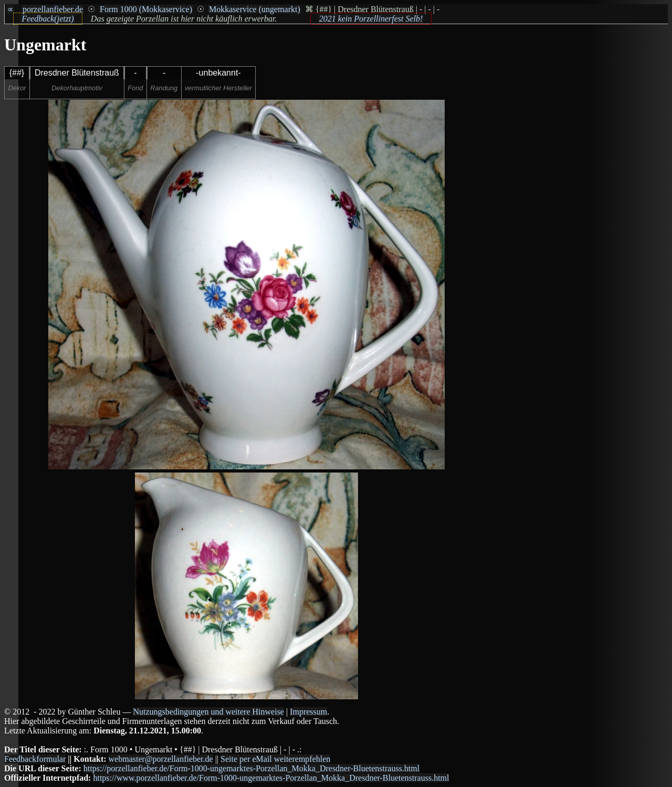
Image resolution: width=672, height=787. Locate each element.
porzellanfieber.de (53, 9)
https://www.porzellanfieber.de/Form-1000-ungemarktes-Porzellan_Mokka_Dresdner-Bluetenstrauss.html (271, 778)
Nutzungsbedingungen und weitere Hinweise (208, 712)
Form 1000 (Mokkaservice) (146, 9)
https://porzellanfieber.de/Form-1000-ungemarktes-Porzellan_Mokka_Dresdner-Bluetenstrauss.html (251, 768)
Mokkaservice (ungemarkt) (255, 9)
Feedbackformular (35, 759)
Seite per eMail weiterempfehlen (275, 759)
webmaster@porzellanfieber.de (161, 759)
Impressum (308, 712)
